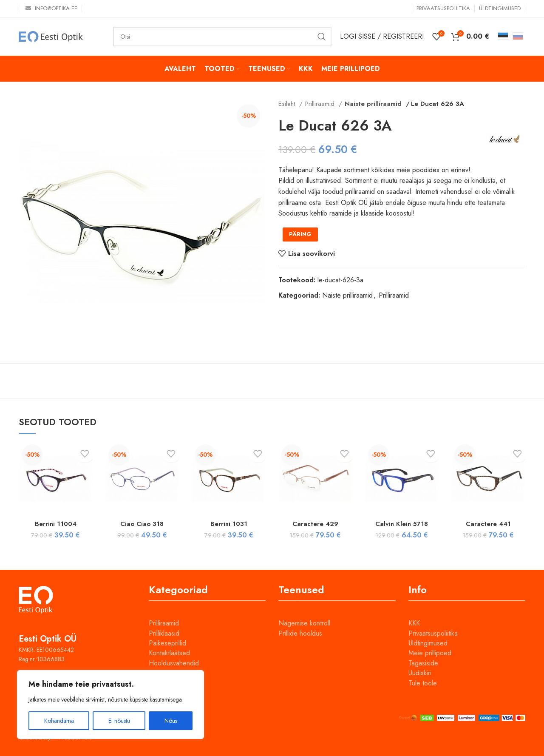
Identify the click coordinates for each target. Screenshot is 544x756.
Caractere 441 (489, 524)
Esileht (288, 104)
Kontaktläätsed (169, 653)
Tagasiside (423, 663)
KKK (414, 623)
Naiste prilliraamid (370, 104)
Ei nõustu (119, 721)
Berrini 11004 (55, 524)
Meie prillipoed (430, 653)
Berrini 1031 (229, 524)
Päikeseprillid (167, 643)
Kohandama (59, 721)
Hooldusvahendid (174, 663)
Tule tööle (423, 683)
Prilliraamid (321, 104)
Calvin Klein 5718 (402, 524)
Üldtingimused (428, 643)
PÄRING (300, 234)
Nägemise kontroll (304, 623)
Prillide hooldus (300, 633)
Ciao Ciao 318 (142, 524)
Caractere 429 (315, 524)
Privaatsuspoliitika (433, 633)
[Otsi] (222, 37)
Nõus (171, 721)
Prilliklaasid (164, 633)
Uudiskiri (420, 673)
